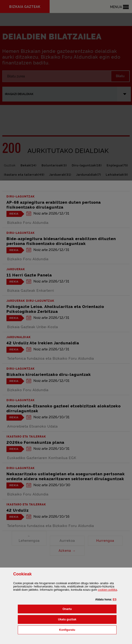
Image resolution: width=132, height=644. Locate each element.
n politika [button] (108, 590)
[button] (114, 600)
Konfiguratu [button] (87, 629)
